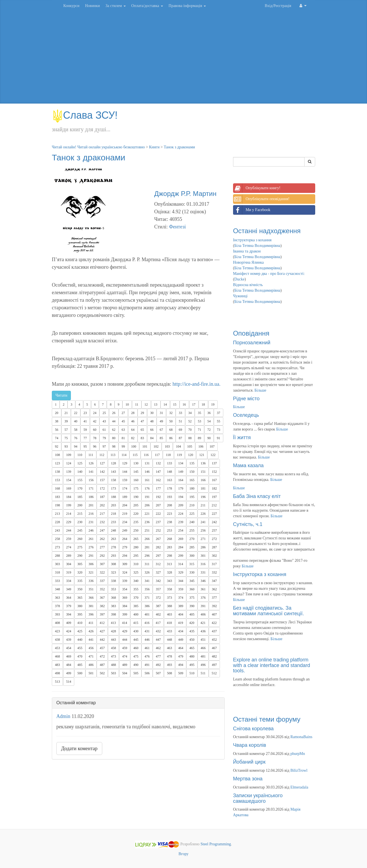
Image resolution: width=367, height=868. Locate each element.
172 (102, 488)
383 (113, 606)
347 (214, 581)
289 (69, 556)
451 (203, 640)
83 (142, 438)
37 (219, 413)
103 (167, 446)
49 (161, 421)
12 (146, 404)
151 (203, 472)
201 (91, 505)
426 (91, 631)
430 (136, 631)
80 (114, 438)
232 (102, 522)
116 (146, 455)
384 (125, 606)
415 (136, 623)
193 (169, 497)
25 (104, 413)
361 (203, 589)
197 (214, 497)
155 (80, 480)
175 (136, 488)
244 (69, 530)
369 (125, 598)
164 (181, 480)
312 (158, 564)
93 (66, 446)
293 (113, 556)
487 (102, 665)
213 (57, 514)
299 (181, 556)
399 (125, 614)
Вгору (183, 854)
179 (181, 488)
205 (136, 505)
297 (158, 556)
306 (91, 564)
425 (80, 631)
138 (57, 472)
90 (209, 438)
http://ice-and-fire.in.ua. (197, 384)
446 (147, 640)
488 (113, 665)
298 (169, 556)
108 (57, 455)
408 (57, 623)
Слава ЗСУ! (85, 115)
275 (80, 547)
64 (133, 430)
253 (169, 530)
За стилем (115, 6)
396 (91, 614)
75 (66, 438)
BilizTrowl (299, 770)
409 (69, 623)
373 (169, 598)
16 (184, 404)
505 (136, 673)
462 (158, 648)
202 (102, 505)
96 (95, 446)
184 (69, 497)
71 (199, 430)
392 (214, 606)
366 (91, 598)
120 (191, 455)
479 (181, 656)
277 (102, 547)
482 (214, 656)
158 (113, 480)
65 (142, 430)
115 (135, 455)
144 (125, 472)
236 (147, 522)
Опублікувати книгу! (257, 188)
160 (136, 480)
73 (219, 430)
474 (125, 656)
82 (133, 438)
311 (147, 564)
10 (127, 404)
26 (114, 413)
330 (192, 572)
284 (181, 547)
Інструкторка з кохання (252, 240)
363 (57, 598)
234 (125, 522)
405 (192, 614)
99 (123, 446)
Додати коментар (79, 748)
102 (156, 446)
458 (113, 648)
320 (80, 572)
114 (124, 455)
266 (147, 539)
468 (57, 656)
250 (136, 530)
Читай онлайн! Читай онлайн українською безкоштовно (98, 147)
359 (181, 589)
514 (69, 682)
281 (147, 547)
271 (203, 539)
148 (169, 472)
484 (69, 665)
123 (57, 463)
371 (147, 598)
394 (69, 614)
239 (181, 522)
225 (192, 514)
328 (169, 572)
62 (114, 430)
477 (158, 656)
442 (102, 640)
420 (192, 623)
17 (194, 404)
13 (156, 404)
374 (181, 598)
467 (214, 648)
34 (190, 413)
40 (76, 421)
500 (80, 673)
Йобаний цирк (249, 762)
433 (169, 631)
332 (214, 572)
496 (203, 665)
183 (57, 497)
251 (147, 530)
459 (125, 648)
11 (137, 404)
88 (190, 438)
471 (91, 656)
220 (136, 514)
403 (169, 614)
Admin (63, 716)
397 (102, 614)
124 (69, 463)
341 (147, 581)
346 (203, 581)
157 (102, 480)
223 (169, 514)
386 (147, 606)
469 (69, 656)
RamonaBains (301, 737)
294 (125, 556)
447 (158, 640)
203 (113, 505)
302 (214, 556)
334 (69, 581)
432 (158, 631)
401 (147, 614)
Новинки (92, 6)
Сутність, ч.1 (248, 524)
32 (171, 413)
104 (178, 446)
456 (91, 648)
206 (147, 505)
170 (80, 488)
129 (125, 463)
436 (203, 631)
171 (91, 488)
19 (213, 404)
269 (181, 539)
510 (192, 673)
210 (192, 505)
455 (80, 648)
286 (203, 547)
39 (66, 421)
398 (113, 614)
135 (192, 463)
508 (169, 673)
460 (136, 648)
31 (161, 413)
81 (123, 438)
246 (91, 530)
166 (203, 480)
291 (91, 556)
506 (147, 673)
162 (158, 480)
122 (213, 455)
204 (125, 505)
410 (80, 623)
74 (57, 438)
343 (169, 581)
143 (113, 472)
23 (85, 413)
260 (80, 539)
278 (113, 547)
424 (69, 631)
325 (136, 572)
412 (102, 623)
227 (214, 514)
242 (214, 522)
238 (169, 522)
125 (80, 463)
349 (69, 589)
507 (158, 673)
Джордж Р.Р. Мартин (185, 194)
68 (171, 430)
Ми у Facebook (252, 210)
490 (136, 665)
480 (192, 656)
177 (158, 488)
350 (80, 589)
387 (158, 606)
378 (57, 606)
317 (214, 564)
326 (147, 572)
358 (169, 589)
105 (190, 446)
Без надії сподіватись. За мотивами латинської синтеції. (269, 611)
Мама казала (248, 465)
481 (203, 656)
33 (180, 413)
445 (136, 640)
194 (181, 497)
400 (136, 614)
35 (199, 413)
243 (57, 530)
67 (161, 430)
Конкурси (71, 6)
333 (57, 581)
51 (180, 421)
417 (158, 623)
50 (171, 421)
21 (66, 413)
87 (180, 438)
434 (181, 631)
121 (202, 455)
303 (57, 564)
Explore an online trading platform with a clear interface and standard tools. (272, 665)
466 (203, 648)
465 (192, 648)
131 (147, 463)
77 (85, 438)
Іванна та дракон (247, 251)
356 (147, 589)
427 (102, 631)
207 (158, 505)
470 (80, 656)
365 (80, 598)
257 (214, 530)
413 (113, 623)
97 (104, 446)
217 (102, 514)
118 (168, 455)
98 (114, 446)
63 (123, 430)
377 (214, 598)
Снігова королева (253, 729)
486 (91, 665)
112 (102, 455)
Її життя (242, 437)
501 (91, 673)
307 (102, 564)
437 (214, 631)
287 (214, 547)
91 (219, 438)
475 (136, 656)
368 (113, 598)
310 (136, 564)
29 (142, 413)
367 (102, 598)
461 (147, 648)
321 (91, 572)
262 (102, 539)
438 (57, 640)
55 (219, 421)
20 (57, 413)
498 (57, 673)
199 (69, 505)
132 (158, 463)
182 (214, 488)
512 (214, 673)
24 (95, 413)
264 (125, 539)
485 (80, 665)
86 (171, 438)
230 (80, 522)
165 (192, 480)
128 (113, 463)
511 (203, 673)
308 (113, 564)
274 (69, 547)
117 (157, 455)
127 (102, 463)
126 (91, 463)
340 (136, 581)
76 (76, 438)
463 (169, 648)
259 (69, 539)
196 (203, 497)
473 (113, 656)
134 (181, 463)
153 (57, 480)
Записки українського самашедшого (258, 798)
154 (69, 480)
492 (158, 665)
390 (192, 606)
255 (192, 530)
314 (181, 564)
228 (57, 522)
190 (136, 497)
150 (192, 472)
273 (57, 547)
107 (212, 446)
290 (80, 556)
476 (147, 656)
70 (190, 430)
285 (192, 547)
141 (91, 472)
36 (209, 413)
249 (125, 530)
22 (76, 413)
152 (214, 472)
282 (158, 547)
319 (69, 572)
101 (145, 446)
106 (201, 446)
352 (102, 589)
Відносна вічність (248, 285)
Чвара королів (250, 745)
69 (180, 430)
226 (203, 514)
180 (192, 488)
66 (152, 430)
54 (209, 421)
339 (125, 581)
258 (57, 539)
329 (181, 572)
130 (136, 463)
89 (199, 438)
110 (80, 455)
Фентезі (177, 227)
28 (133, 413)
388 (169, 606)
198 (57, 505)
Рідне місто (246, 399)
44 (114, 421)
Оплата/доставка (147, 6)
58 (76, 430)
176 (147, 488)
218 (113, 514)
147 (158, 472)
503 (113, 673)
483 (57, 665)
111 (91, 455)
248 (113, 530)
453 (57, 648)
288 (57, 556)
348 (57, 589)
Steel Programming (216, 844)
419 (181, 623)
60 (95, 430)
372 (158, 598)
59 (85, 430)
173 (113, 488)
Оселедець (246, 415)
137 (214, 463)
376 (203, 598)
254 (181, 530)
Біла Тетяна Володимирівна (257, 246)
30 (152, 413)
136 (203, 463)
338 (113, 581)
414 (125, 623)
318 (57, 572)
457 (102, 648)
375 (192, 598)
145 (136, 472)
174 (125, 488)
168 (57, 488)
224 (181, 514)
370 (136, 598)
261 (91, 539)
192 (158, 497)
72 (209, 430)
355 (136, 589)
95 (85, 446)
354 (125, 589)
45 (123, 421)
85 (161, 438)
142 (102, 472)
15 (175, 404)
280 (136, 547)
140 (80, 472)
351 (91, 589)
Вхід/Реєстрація (278, 6)
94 (76, 446)
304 (69, 564)
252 (158, 530)
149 (181, 472)
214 (69, 514)
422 (214, 623)
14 (165, 404)
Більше (260, 390)
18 (203, 404)
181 (203, 488)
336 (91, 581)
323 (113, 572)
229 (69, 522)
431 (147, 631)
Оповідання (251, 333)
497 (214, 665)
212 (214, 505)
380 (80, 606)
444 (125, 640)
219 (125, 514)
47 (142, 421)
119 (180, 455)
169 (69, 488)
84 (152, 438)
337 (102, 581)
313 (169, 564)
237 (158, 522)
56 (57, 430)
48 (152, 421)
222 (158, 514)
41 (85, 421)
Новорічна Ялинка (248, 262)
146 (147, 472)
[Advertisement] (183, 59)
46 (133, 421)
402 (158, 614)
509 (181, 673)
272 (214, 539)
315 (192, 564)
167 (214, 480)
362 (214, 589)
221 (147, 514)
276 (91, 547)
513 (57, 682)
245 (80, 530)
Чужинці (240, 296)
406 (203, 614)
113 (113, 455)
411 (91, 623)
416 (147, 623)
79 (104, 438)
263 (113, 539)
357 (158, 589)
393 (57, 614)
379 (69, 606)
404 (181, 614)
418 (169, 623)
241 (203, 522)
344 (181, 581)
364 (69, 598)
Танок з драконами (179, 147)
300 (192, 556)
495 (192, 665)
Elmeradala (299, 787)
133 (169, 463)
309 (125, 564)
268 (169, 539)
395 (80, 614)
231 (91, 522)
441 (91, 640)
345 (192, 581)
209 (181, 505)
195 (192, 497)
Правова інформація (187, 6)
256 (203, 530)
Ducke (239, 279)
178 (169, 488)
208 (169, 505)
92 (57, 446)
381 (91, 606)
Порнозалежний (252, 343)
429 (125, 631)
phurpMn (298, 754)
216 (91, 514)
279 (125, 547)
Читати (61, 395)
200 (80, 505)
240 (192, 522)
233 (113, 522)
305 (80, 564)
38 (57, 421)
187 (102, 497)
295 (136, 556)
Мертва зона (248, 779)
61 (104, 430)
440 (80, 640)
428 (113, 631)
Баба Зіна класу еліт (257, 496)
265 (136, 539)
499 (69, 673)
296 (147, 556)
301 (203, 556)
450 (192, 640)
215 (80, 514)
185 (80, 497)
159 (125, 480)
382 (102, 606)
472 (102, 656)
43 (104, 421)
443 (113, 640)
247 (102, 530)
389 (181, 606)
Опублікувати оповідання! (261, 199)
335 (80, 581)
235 (136, 522)
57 (66, 430)
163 (169, 480)
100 (134, 446)
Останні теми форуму (267, 719)
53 (199, 421)
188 (113, 497)
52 (190, 421)
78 (95, 438)
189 (125, 497)
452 (214, 640)
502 (102, 673)
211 (203, 505)
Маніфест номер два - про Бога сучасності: (269, 274)
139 (69, 472)
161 (147, 480)
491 (147, 665)
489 (125, 665)
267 (158, 539)
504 (125, 673)
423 (57, 631)
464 (181, 648)
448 (169, 640)
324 (125, 572)
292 (102, 556)
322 (102, 572)
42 (95, 421)
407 (214, 614)
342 (158, 581)
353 (113, 589)
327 (158, 572)
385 (136, 606)
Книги (154, 147)
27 (123, 413)
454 (69, 648)
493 (169, 665)
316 (203, 564)
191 (147, 497)
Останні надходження (267, 231)
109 (69, 455)
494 (181, 665)
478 (169, 656)
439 (69, 640)
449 (181, 640)
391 (203, 606)
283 (169, 547)
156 (91, 480)
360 (192, 589)
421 (203, 623)
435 (192, 631)
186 (91, 497)
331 (203, 572)
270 (192, 539)
